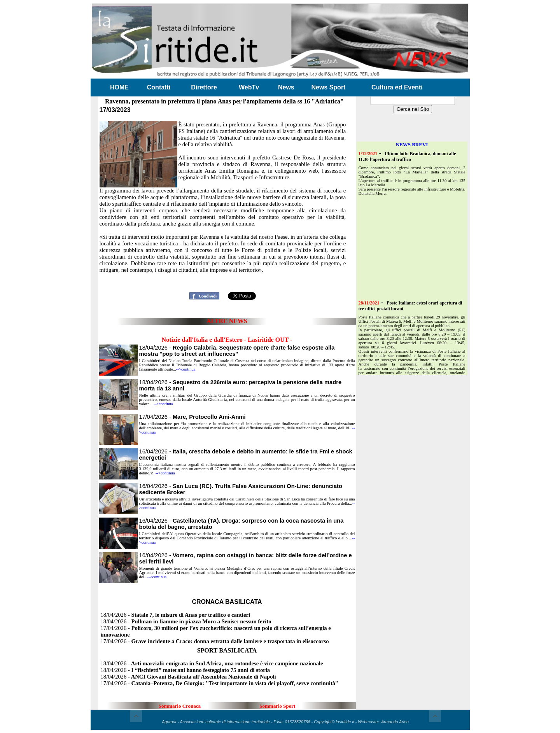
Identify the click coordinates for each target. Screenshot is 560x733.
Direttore (204, 87)
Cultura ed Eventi (397, 87)
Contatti (159, 87)
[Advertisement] (227, 277)
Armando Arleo (395, 722)
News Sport (328, 87)
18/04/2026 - (237, 351)
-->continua (186, 369)
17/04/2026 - (192, 417)
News (286, 87)
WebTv (249, 87)
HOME (119, 87)
